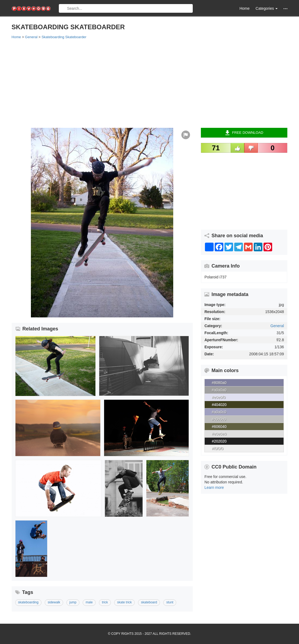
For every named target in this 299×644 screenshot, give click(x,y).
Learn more (214, 487)
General (277, 326)
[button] (285, 9)
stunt (170, 602)
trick (105, 602)
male (89, 602)
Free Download (244, 133)
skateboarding (28, 602)
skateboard (149, 602)
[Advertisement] (150, 83)
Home (244, 8)
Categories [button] (267, 8)
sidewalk (54, 602)
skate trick (124, 602)
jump (73, 602)
